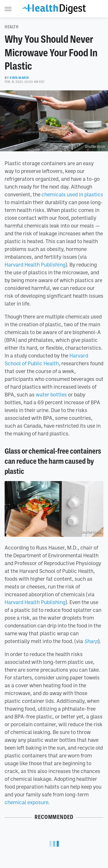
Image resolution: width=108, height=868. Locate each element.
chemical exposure (26, 802)
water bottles (51, 394)
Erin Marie (19, 78)
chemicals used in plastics (72, 194)
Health (12, 27)
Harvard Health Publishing (35, 265)
